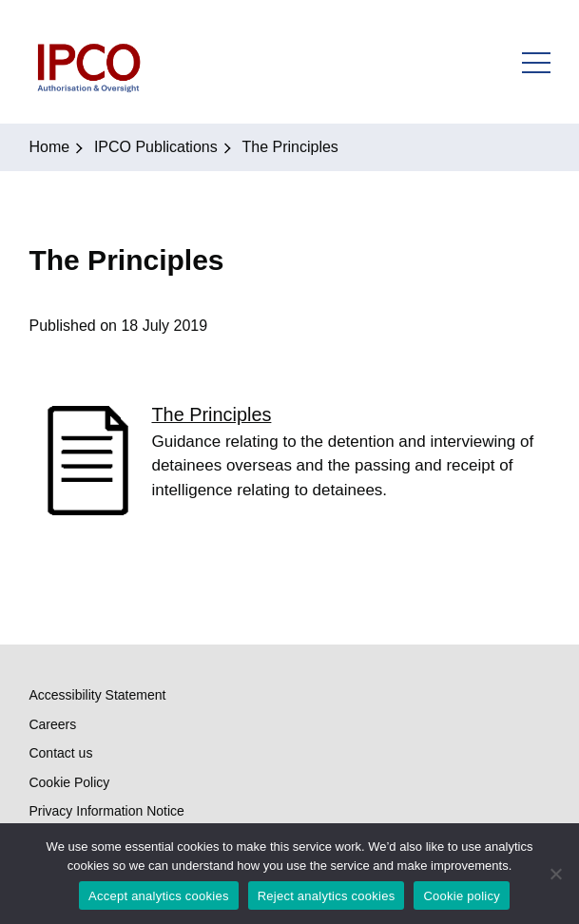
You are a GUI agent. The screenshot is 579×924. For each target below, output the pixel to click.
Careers (52, 724)
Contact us (60, 753)
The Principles (211, 414)
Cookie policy (462, 896)
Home (49, 147)
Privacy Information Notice (106, 811)
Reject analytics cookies (327, 896)
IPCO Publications (156, 147)
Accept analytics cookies (159, 896)
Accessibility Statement (97, 695)
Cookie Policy (69, 782)
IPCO (88, 62)
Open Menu (536, 62)
